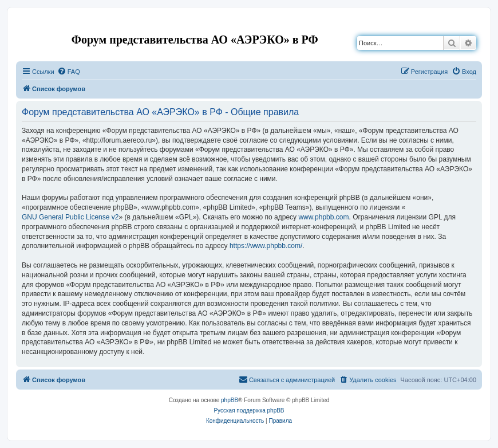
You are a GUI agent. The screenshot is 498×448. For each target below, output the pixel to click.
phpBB (230, 400)
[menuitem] (69, 72)
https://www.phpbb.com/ (266, 246)
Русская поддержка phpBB (249, 410)
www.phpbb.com (323, 217)
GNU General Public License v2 (70, 217)
